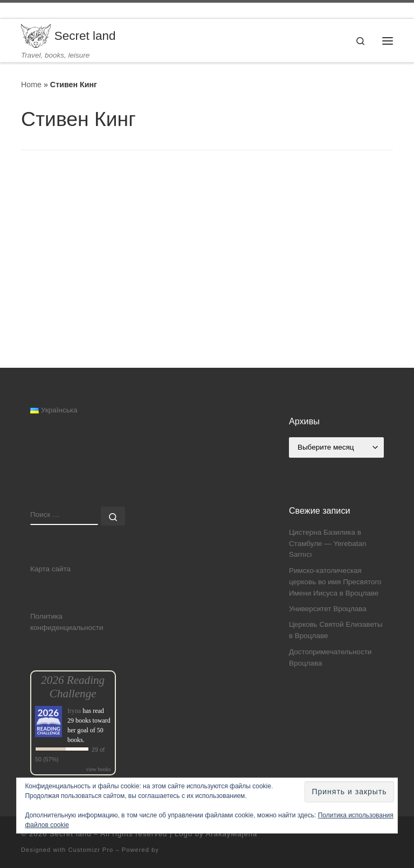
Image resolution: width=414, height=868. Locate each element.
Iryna (74, 711)
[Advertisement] (207, 292)
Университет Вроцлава (328, 609)
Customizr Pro (91, 850)
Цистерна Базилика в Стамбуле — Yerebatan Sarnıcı (328, 544)
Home (31, 85)
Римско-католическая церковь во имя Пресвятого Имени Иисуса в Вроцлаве (335, 582)
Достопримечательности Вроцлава (330, 657)
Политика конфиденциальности (67, 622)
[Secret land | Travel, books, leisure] (36, 35)
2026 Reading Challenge (73, 687)
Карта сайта (50, 569)
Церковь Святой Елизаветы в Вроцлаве (336, 630)
